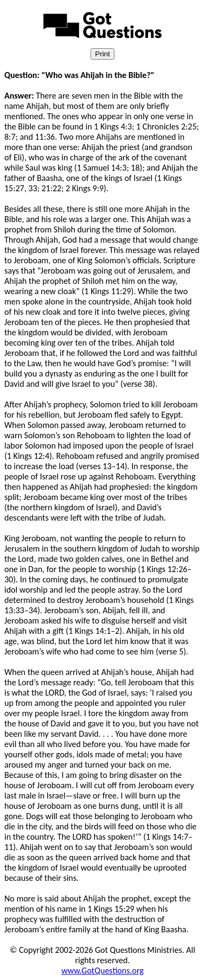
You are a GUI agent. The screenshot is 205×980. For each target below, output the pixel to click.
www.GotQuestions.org (102, 971)
